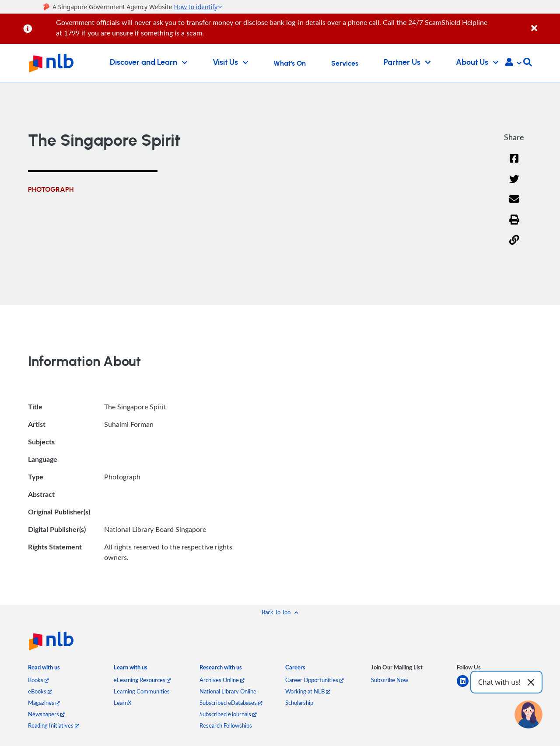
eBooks (40, 691)
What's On (290, 63)
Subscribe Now (390, 680)
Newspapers (46, 714)
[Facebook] (514, 164)
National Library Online (228, 691)
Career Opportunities (315, 680)
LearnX (122, 703)
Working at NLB (308, 691)
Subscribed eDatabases (231, 703)
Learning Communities (142, 691)
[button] (513, 63)
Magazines (44, 703)
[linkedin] (466, 686)
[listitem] (44, 669)
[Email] (514, 205)
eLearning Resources (142, 680)
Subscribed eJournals (228, 714)
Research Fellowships (226, 725)
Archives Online (222, 680)
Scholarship (299, 703)
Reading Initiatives (54, 725)
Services (345, 63)
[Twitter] (514, 185)
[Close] (544, 23)
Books (38, 680)
